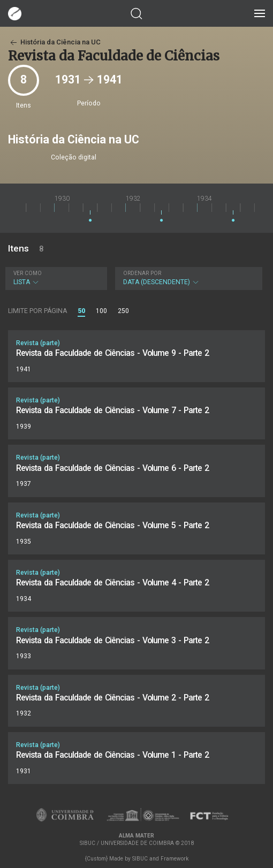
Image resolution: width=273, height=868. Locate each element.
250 (123, 311)
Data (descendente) (187, 278)
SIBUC (140, 859)
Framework (175, 859)
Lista (55, 278)
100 (101, 311)
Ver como (28, 273)
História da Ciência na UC (54, 42)
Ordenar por (142, 273)
